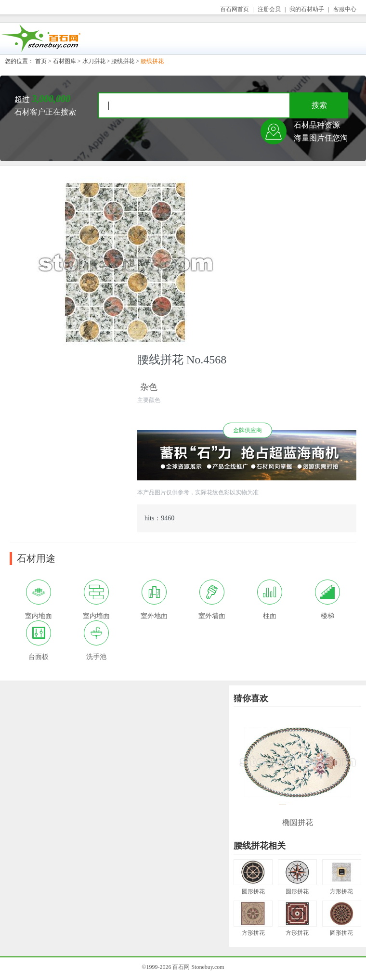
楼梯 (327, 600)
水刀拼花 (94, 61)
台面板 (39, 640)
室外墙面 (212, 600)
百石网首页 (235, 9)
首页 (41, 61)
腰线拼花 (123, 61)
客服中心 (345, 9)
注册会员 (269, 9)
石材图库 (65, 61)
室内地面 (39, 600)
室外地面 (154, 600)
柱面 (270, 600)
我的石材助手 (307, 9)
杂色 (149, 387)
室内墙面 (96, 600)
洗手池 (96, 640)
